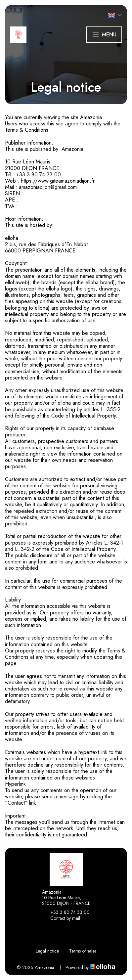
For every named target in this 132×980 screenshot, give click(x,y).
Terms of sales (83, 951)
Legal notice (47, 951)
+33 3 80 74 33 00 (66, 913)
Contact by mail (61, 918)
